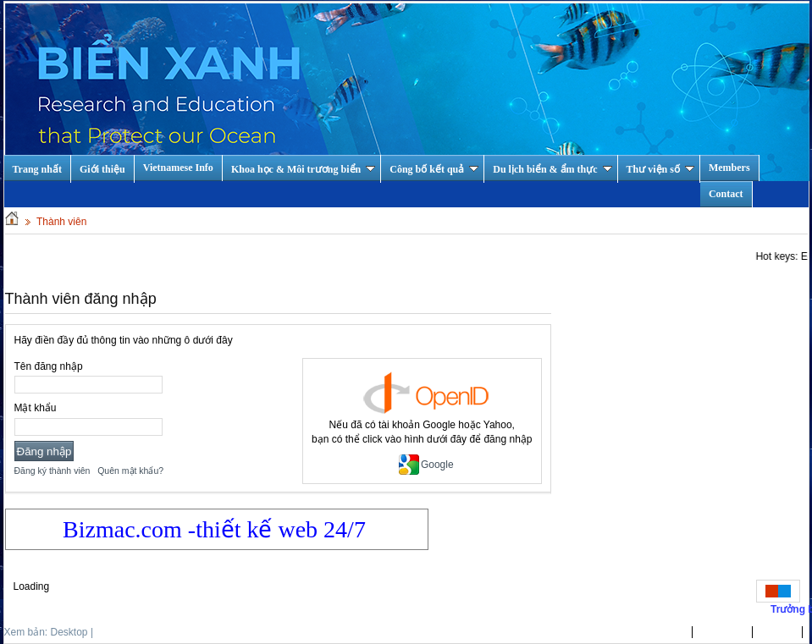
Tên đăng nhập (49, 366)
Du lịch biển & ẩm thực (552, 169)
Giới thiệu (102, 169)
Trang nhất (660, 632)
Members (729, 168)
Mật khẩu (36, 408)
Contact (726, 194)
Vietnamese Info (178, 168)
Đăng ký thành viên (52, 471)
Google (426, 465)
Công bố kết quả (434, 169)
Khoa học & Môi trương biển (303, 169)
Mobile (110, 632)
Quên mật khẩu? (130, 471)
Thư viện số (660, 169)
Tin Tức (778, 632)
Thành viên (61, 222)
